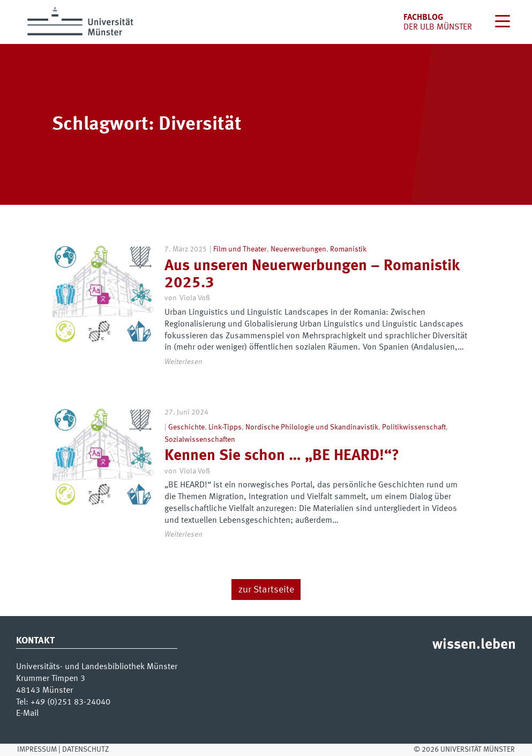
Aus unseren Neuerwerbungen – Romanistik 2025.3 (312, 275)
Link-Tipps (225, 427)
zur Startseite (266, 590)
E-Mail (27, 714)
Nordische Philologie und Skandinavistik (312, 427)
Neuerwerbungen (298, 249)
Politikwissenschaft (414, 427)
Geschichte (186, 427)
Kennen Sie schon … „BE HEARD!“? (282, 456)
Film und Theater (240, 249)
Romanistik (348, 249)
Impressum (37, 750)
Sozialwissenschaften (200, 440)
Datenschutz (85, 750)
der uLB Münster (438, 27)
